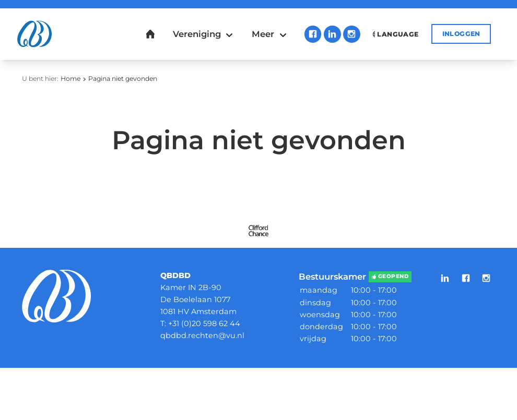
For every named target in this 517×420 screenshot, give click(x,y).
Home (70, 79)
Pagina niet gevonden (123, 79)
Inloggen (461, 34)
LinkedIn (332, 34)
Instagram (352, 34)
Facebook (313, 34)
